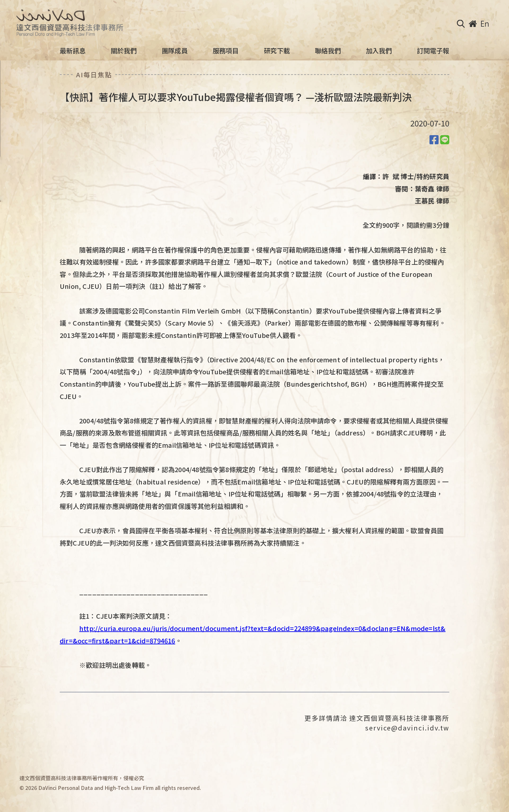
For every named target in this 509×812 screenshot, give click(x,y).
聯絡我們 (328, 51)
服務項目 (226, 51)
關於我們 (124, 51)
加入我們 (379, 51)
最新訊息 (73, 51)
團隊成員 (175, 51)
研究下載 (277, 51)
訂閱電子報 (433, 51)
